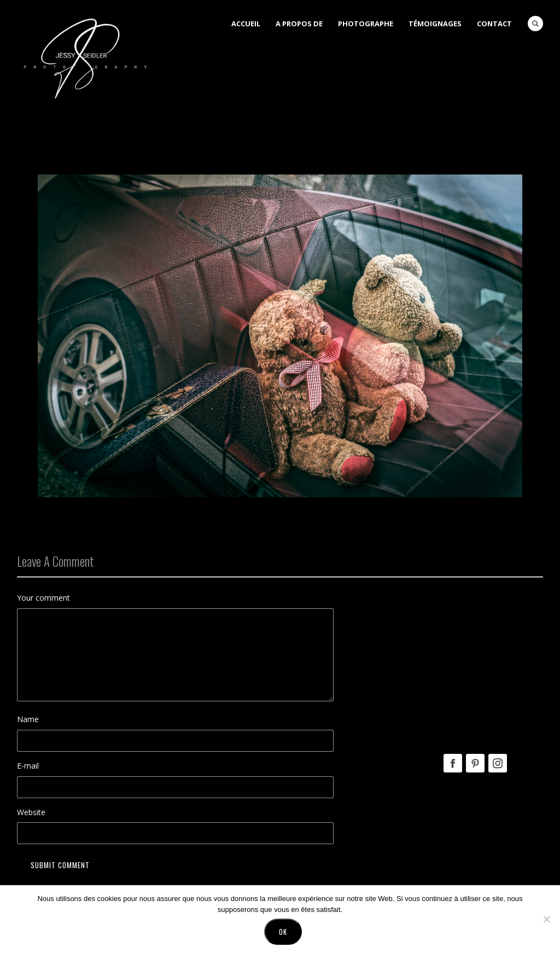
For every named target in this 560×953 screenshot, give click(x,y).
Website (31, 812)
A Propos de (299, 24)
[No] (546, 921)
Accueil (246, 24)
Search (535, 24)
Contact (494, 24)
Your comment (43, 598)
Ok (283, 934)
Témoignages (435, 24)
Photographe (366, 24)
